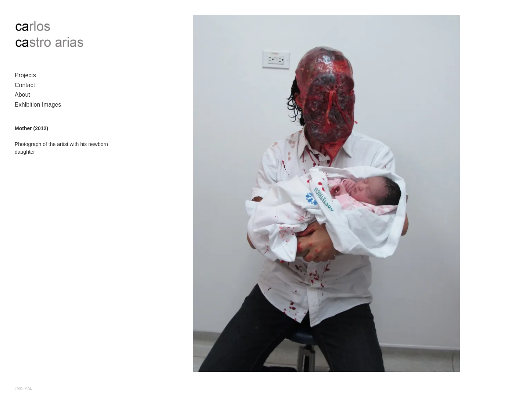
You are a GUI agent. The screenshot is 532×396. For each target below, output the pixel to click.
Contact (25, 85)
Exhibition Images (38, 105)
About (22, 95)
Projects (25, 75)
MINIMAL (24, 388)
